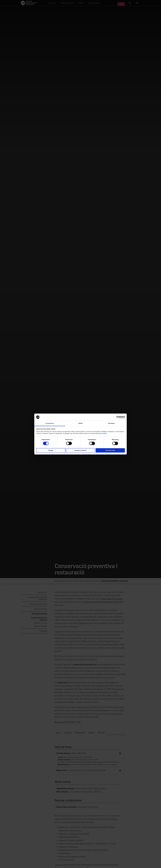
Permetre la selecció (80, 450)
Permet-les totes (110, 450)
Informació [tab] (111, 423)
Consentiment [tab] (50, 423)
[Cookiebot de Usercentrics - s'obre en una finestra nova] (116, 417)
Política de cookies (101, 434)
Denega (51, 450)
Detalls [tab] (80, 423)
